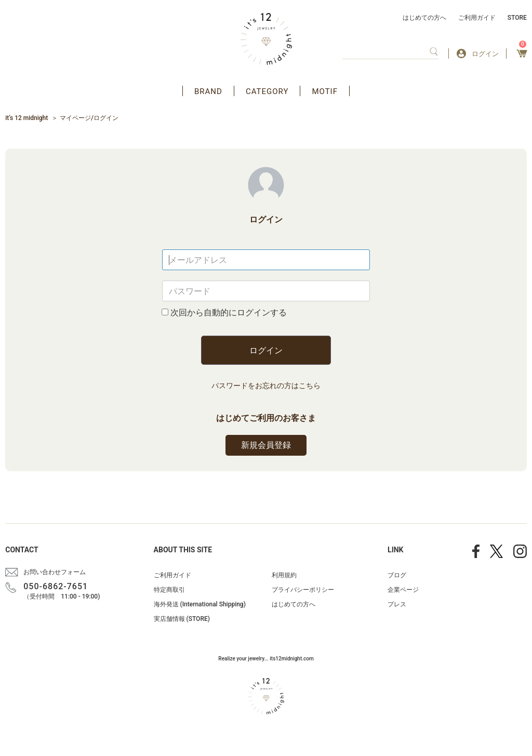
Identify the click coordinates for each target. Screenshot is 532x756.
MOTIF (325, 91)
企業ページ (403, 590)
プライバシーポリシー (303, 590)
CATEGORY (267, 91)
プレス (397, 604)
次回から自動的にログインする (229, 313)
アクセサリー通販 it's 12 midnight (266, 39)
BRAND (208, 91)
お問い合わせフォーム (55, 572)
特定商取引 (169, 590)
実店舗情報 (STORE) (182, 619)
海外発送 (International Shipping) (200, 604)
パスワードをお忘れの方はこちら (266, 386)
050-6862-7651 (56, 586)
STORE (517, 18)
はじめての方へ (424, 18)
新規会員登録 (266, 445)
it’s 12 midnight (26, 118)
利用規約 (284, 575)
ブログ (397, 575)
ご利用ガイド (477, 18)
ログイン (266, 350)
